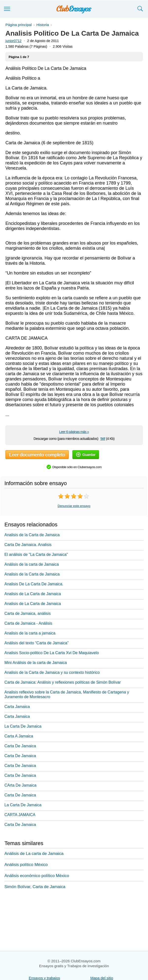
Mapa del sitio (102, 978)
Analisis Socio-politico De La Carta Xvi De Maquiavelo (52, 653)
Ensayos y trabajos (44, 978)
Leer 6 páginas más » (74, 432)
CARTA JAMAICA (20, 815)
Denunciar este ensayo (74, 506)
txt (103, 439)
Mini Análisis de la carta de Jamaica (36, 663)
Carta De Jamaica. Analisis (28, 545)
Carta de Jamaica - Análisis (28, 623)
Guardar (86, 454)
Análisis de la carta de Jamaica (32, 564)
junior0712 (13, 41)
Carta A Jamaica (19, 736)
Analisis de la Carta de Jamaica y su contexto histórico (52, 672)
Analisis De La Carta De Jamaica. (34, 584)
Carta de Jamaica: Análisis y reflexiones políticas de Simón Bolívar (63, 682)
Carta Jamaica (17, 707)
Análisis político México (26, 865)
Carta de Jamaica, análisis (28, 613)
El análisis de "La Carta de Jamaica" (36, 555)
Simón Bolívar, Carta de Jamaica (35, 887)
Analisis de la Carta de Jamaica (32, 535)
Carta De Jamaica (20, 746)
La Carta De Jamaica (23, 726)
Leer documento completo (37, 455)
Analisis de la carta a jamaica (30, 633)
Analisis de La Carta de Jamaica (33, 594)
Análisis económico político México (37, 876)
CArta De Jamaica (20, 785)
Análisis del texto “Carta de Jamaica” (37, 643)
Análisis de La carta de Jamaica (34, 854)
